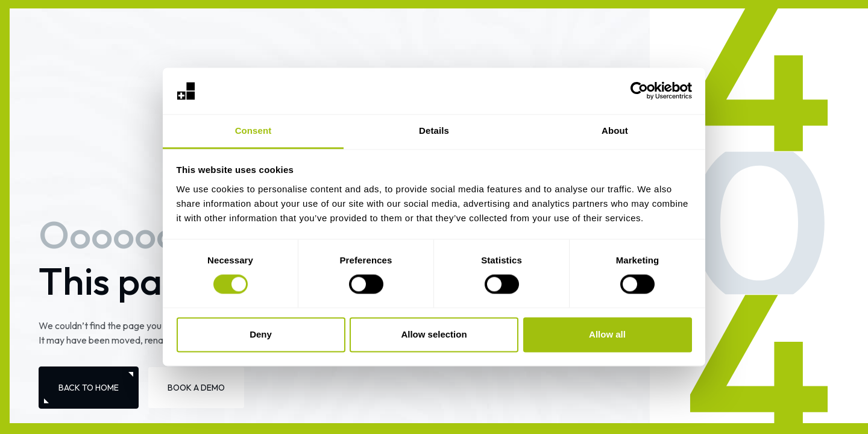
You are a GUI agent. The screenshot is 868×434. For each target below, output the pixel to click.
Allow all (607, 334)
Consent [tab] (253, 131)
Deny (261, 334)
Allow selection (434, 334)
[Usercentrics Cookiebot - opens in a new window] (639, 91)
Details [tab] (434, 131)
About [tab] (615, 131)
